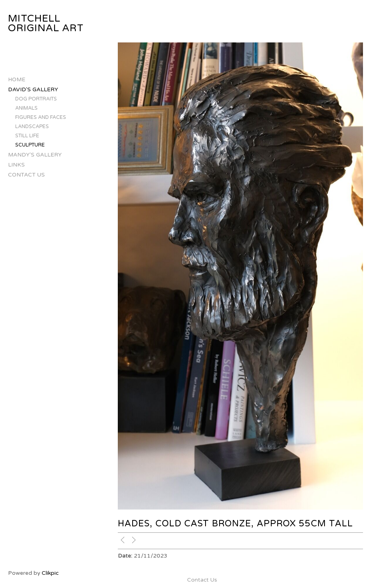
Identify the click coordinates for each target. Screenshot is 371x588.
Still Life (27, 136)
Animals (26, 108)
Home (17, 79)
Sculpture (30, 145)
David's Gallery (33, 89)
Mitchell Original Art (46, 23)
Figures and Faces (41, 117)
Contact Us (26, 175)
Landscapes (32, 127)
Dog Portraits (36, 99)
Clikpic (50, 573)
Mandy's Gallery (35, 155)
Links (16, 165)
